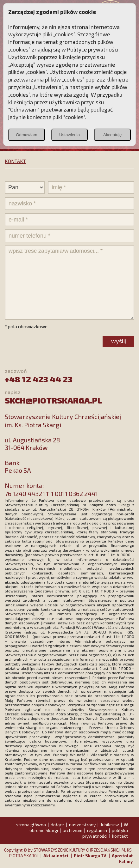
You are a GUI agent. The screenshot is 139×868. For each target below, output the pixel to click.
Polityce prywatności (93, 49)
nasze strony (82, 825)
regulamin (97, 830)
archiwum (73, 830)
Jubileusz (110, 825)
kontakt (120, 836)
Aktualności (56, 856)
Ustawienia (69, 135)
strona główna (31, 825)
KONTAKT (15, 161)
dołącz (57, 825)
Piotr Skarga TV (90, 856)
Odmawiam (26, 135)
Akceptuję (113, 135)
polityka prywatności (105, 833)
